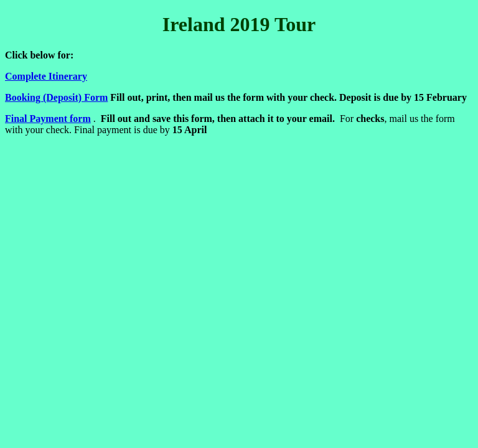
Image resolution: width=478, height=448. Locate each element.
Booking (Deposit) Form (56, 97)
